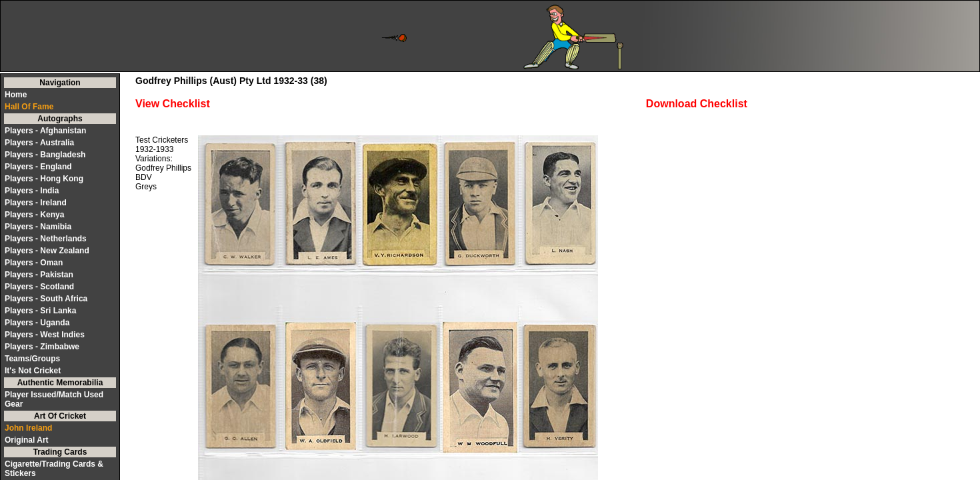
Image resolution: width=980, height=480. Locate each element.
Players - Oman (34, 263)
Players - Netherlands (46, 239)
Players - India (32, 191)
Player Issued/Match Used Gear (54, 399)
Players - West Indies (45, 335)
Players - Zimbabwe (42, 347)
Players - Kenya (34, 215)
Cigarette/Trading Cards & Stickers (54, 469)
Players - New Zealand (47, 251)
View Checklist (173, 104)
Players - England (38, 167)
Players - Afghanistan (45, 131)
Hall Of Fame (29, 107)
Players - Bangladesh (45, 155)
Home (16, 95)
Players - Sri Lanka (40, 311)
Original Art (27, 440)
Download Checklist (697, 104)
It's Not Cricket (33, 371)
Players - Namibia (38, 227)
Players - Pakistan (39, 275)
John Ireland (28, 428)
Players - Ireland (36, 203)
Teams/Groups (32, 359)
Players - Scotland (39, 287)
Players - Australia (39, 143)
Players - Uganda (37, 323)
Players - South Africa (46, 299)
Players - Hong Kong (44, 179)
